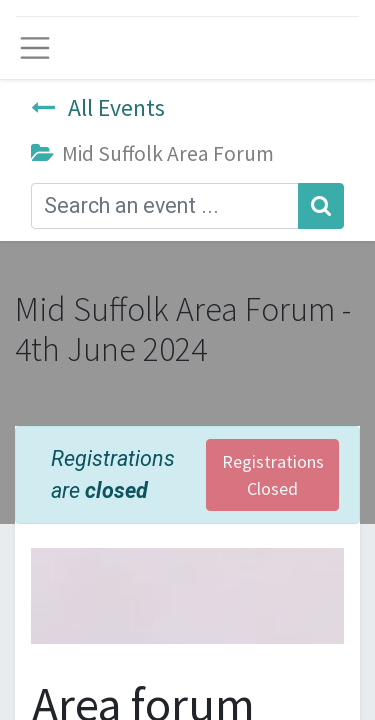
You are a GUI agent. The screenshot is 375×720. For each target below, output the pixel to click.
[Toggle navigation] (35, 48)
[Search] (321, 206)
